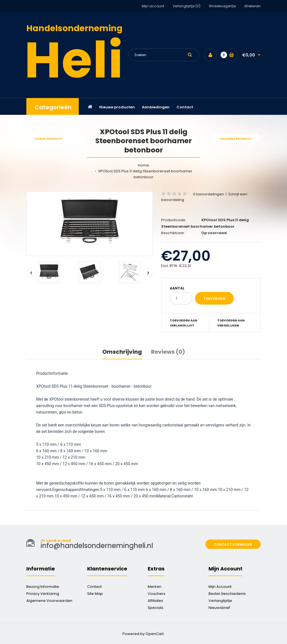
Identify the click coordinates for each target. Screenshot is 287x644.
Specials (156, 608)
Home (143, 165)
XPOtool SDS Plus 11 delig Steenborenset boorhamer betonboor (145, 174)
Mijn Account (220, 587)
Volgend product (236, 139)
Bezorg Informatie (43, 587)
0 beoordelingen (209, 194)
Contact (94, 587)
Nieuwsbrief (219, 608)
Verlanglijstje (220, 601)
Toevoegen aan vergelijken (231, 323)
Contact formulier (233, 544)
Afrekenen (252, 6)
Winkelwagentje (222, 6)
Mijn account (153, 6)
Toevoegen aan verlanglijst (184, 323)
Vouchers (157, 594)
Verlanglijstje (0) (187, 6)
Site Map (95, 594)
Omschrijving (122, 352)
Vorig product (49, 139)
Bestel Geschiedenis (227, 594)
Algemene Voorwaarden (49, 601)
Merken (155, 587)
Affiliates (155, 601)
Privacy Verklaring (43, 594)
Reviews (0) (168, 352)
